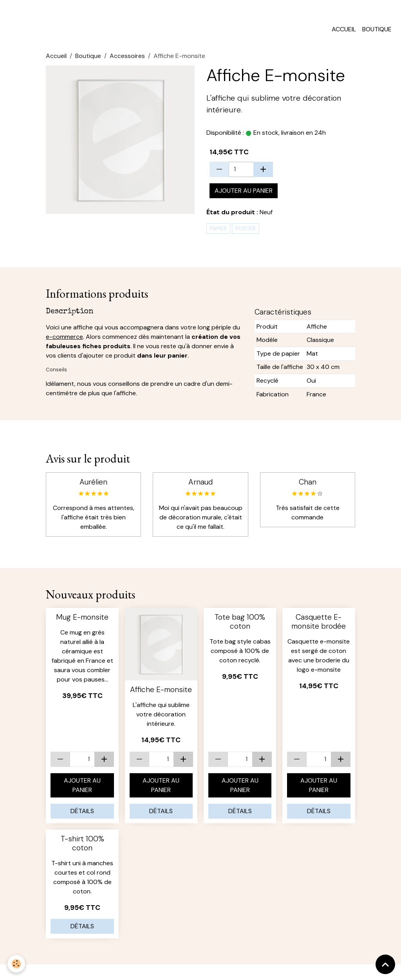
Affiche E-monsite (161, 693)
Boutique (377, 33)
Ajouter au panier (244, 194)
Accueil (344, 33)
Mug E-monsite (82, 621)
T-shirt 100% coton (82, 847)
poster (246, 232)
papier (218, 232)
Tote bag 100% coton (240, 625)
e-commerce (64, 340)
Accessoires (127, 59)
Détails (82, 815)
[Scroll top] (385, 964)
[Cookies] (17, 964)
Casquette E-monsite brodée (319, 625)
